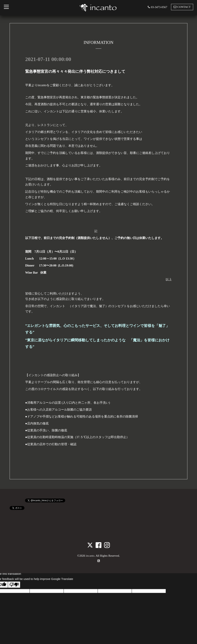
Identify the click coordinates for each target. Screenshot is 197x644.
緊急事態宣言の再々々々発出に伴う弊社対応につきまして (75, 71)
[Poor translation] (14, 585)
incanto (90, 556)
